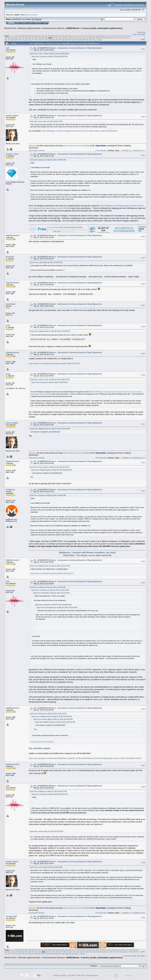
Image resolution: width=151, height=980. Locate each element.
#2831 (143, 424)
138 (36, 38)
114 (83, 36)
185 (70, 40)
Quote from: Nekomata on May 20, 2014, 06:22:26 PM (48, 714)
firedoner (10, 257)
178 (46, 40)
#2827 (143, 305)
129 (6, 38)
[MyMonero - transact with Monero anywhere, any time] (87, 553)
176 (40, 40)
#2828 (143, 327)
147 (67, 38)
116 (90, 36)
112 (76, 36)
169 (16, 40)
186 (73, 40)
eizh (8, 48)
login (28, 15)
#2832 (143, 463)
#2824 (143, 236)
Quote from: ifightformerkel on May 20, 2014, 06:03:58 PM (50, 331)
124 (116, 36)
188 (80, 40)
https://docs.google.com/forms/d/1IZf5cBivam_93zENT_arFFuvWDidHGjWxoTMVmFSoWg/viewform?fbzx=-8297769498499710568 (85, 758)
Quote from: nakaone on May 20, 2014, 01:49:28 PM (48, 587)
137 (33, 38)
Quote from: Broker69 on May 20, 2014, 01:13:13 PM (51, 593)
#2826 (143, 284)
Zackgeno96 (11, 916)
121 (106, 36)
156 (97, 38)
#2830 (143, 375)
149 (74, 38)
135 (26, 38)
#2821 (143, 49)
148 (71, 38)
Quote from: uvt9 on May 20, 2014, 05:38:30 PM (46, 262)
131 (13, 38)
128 (130, 36)
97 (28, 36)
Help (18, 23)
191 (90, 40)
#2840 (143, 918)
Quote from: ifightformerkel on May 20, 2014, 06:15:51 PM (50, 566)
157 (101, 38)
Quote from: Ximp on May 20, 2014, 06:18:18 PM (46, 831)
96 (26, 36)
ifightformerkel (12, 235)
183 (63, 40)
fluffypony (10, 490)
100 (36, 36)
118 (96, 36)
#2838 (143, 787)
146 (64, 38)
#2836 (143, 709)
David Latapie (12, 116)
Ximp (8, 374)
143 (54, 38)
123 (113, 36)
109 (66, 36)
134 (23, 38)
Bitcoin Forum (10, 28)
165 (128, 38)
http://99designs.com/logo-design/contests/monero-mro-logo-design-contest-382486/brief (79, 131)
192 (93, 40)
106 (56, 36)
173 (29, 40)
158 (104, 38)
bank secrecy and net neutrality (76, 146)
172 (26, 40)
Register (38, 23)
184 (66, 40)
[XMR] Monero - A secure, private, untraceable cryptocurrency (95, 28)
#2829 (143, 354)
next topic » (142, 956)
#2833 (143, 491)
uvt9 (8, 325)
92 (16, 36)
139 (40, 38)
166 (6, 40)
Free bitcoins (101, 150)
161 (114, 38)
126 (123, 36)
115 (86, 36)
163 (121, 38)
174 (33, 40)
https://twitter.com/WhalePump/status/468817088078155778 (54, 364)
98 (30, 36)
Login (31, 23)
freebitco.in (127, 150)
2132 (99, 40)
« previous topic (130, 956)
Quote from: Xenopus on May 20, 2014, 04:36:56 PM (49, 56)
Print (143, 39)
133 (19, 38)
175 (36, 40)
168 (13, 40)
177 (43, 40)
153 (87, 38)
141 (46, 38)
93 (18, 36)
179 (50, 40)
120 (103, 36)
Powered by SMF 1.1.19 (62, 975)
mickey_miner (12, 154)
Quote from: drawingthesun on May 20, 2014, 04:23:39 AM (57, 608)
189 (83, 40)
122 (110, 36)
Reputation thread (36, 150)
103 (46, 36)
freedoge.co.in (139, 150)
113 (79, 36)
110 (69, 36)
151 (81, 38)
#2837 (143, 765)
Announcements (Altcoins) (53, 28)
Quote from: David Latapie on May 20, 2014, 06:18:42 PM (49, 467)
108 (63, 36)
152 (84, 38)
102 (42, 36)
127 (126, 36)
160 (111, 38)
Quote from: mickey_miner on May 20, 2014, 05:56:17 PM (49, 380)
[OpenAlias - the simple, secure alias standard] (87, 555)
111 (73, 36)
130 (9, 38)
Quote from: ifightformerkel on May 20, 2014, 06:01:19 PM (50, 429)
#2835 (143, 583)
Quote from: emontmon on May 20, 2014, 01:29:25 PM (50, 590)
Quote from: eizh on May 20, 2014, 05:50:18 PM (46, 121)
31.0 (33, 19)
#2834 (143, 561)
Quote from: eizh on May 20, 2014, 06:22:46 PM (46, 867)
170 (19, 40)
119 (100, 36)
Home (11, 23)
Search (24, 23)
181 (56, 40)
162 (118, 38)
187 (76, 40)
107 (59, 36)
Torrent (38, 19)
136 (29, 38)
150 (77, 38)
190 (86, 40)
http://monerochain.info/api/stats (42, 742)
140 (43, 38)
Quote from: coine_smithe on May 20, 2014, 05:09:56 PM (49, 54)
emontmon (11, 304)
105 (52, 36)
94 (21, 36)
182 (60, 40)
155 (94, 38)
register (35, 15)
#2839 (143, 863)
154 (91, 38)
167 (9, 40)
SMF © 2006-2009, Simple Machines (85, 975)
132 (16, 38)
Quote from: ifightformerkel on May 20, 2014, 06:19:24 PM (51, 716)
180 (53, 40)
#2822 (143, 117)
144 (57, 38)
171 (23, 40)
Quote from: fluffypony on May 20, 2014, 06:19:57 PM (48, 791)
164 (124, 38)
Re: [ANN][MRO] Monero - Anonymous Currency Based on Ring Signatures (68, 48)
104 (49, 36)
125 (120, 36)
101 (39, 36)
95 (23, 36)
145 (61, 38)
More (45, 23)
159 (107, 38)
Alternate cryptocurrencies (29, 28)
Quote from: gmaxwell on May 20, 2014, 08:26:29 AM (53, 605)
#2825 (143, 258)
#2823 (143, 155)
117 (93, 36)
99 (33, 36)
